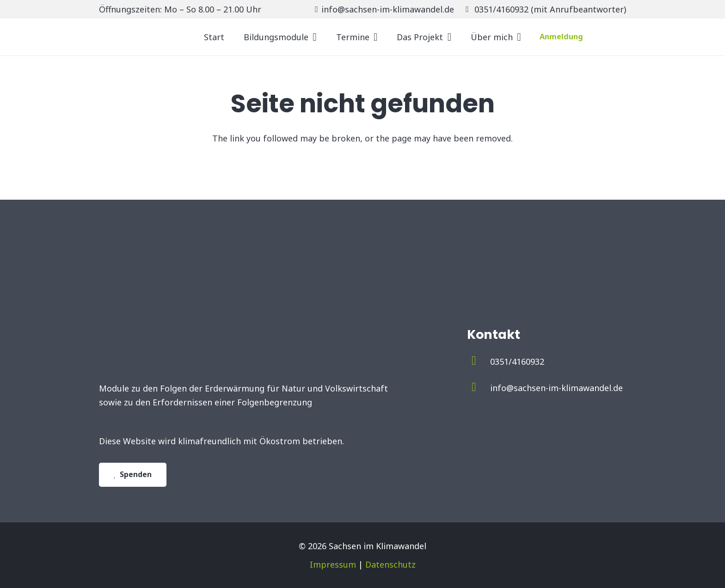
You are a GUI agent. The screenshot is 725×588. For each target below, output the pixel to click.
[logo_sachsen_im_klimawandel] (128, 37)
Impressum (333, 564)
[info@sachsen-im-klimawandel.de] (479, 388)
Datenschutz (390, 564)
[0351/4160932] (479, 361)
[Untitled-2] (610, 37)
